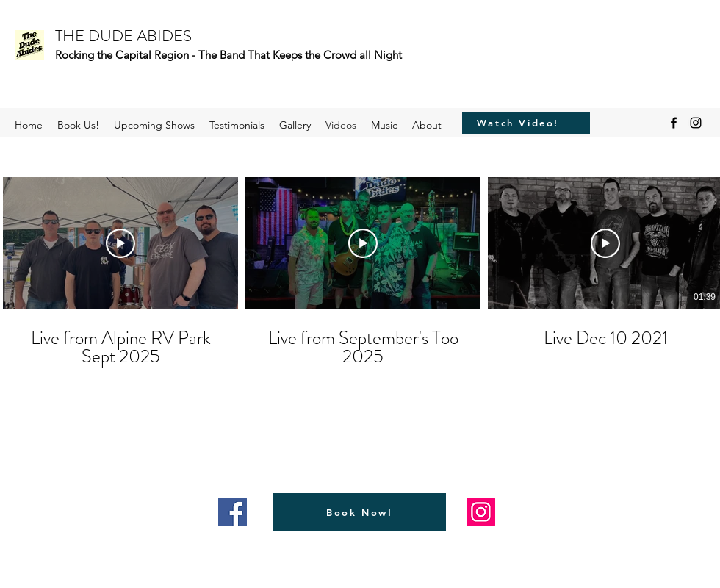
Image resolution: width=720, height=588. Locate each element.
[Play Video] (120, 243)
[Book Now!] (360, 512)
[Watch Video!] (518, 123)
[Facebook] (674, 123)
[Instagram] (696, 123)
